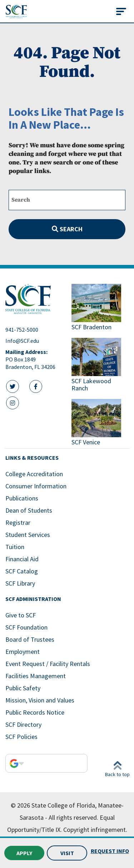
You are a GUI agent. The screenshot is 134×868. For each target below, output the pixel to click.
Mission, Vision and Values (40, 700)
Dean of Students (29, 510)
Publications (22, 498)
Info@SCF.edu (22, 341)
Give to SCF (21, 615)
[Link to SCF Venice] (100, 423)
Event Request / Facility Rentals (48, 664)
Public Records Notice (35, 712)
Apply (24, 853)
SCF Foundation (26, 627)
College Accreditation (34, 474)
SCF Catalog (22, 571)
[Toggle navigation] (121, 11)
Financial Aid (22, 559)
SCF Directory (23, 724)
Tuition (15, 547)
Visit (67, 853)
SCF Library (20, 583)
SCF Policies (21, 737)
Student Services (28, 535)
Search (67, 229)
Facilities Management (36, 676)
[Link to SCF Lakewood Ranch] (100, 366)
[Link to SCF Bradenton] (100, 308)
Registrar (18, 522)
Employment (23, 652)
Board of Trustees (30, 639)
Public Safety (23, 688)
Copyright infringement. (95, 830)
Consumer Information (36, 486)
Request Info (110, 851)
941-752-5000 (22, 330)
